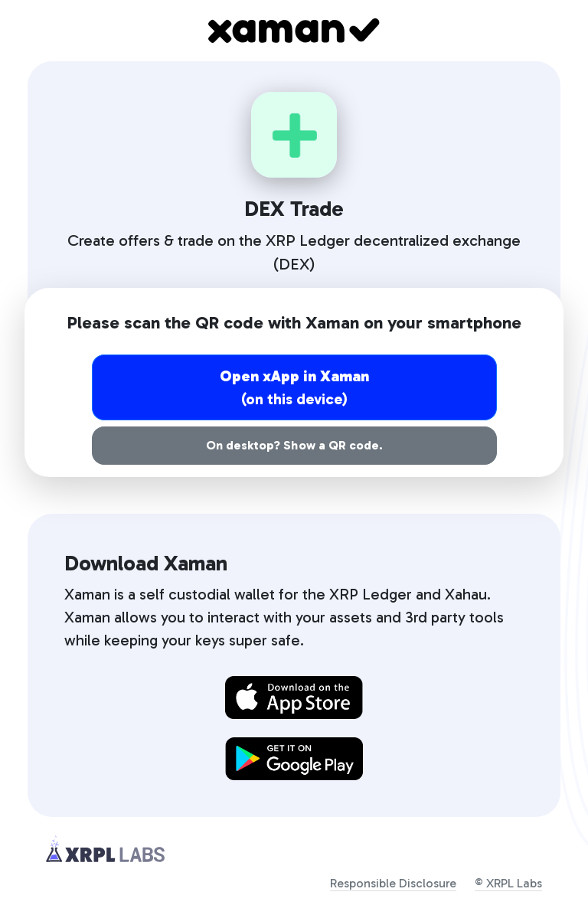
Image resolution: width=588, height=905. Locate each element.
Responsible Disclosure (393, 883)
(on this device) (294, 387)
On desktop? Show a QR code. (294, 445)
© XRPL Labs (508, 883)
